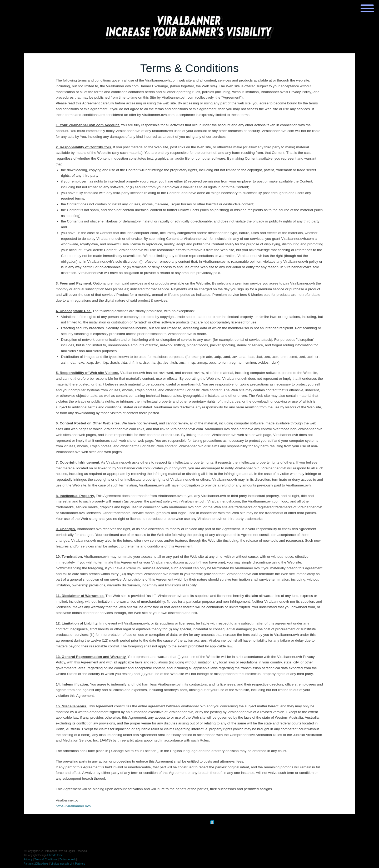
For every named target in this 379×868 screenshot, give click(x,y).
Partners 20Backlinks (36, 864)
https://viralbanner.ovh (73, 806)
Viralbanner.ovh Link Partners (68, 864)
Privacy (28, 859)
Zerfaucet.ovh (68, 859)
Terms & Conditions (46, 859)
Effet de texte (55, 855)
